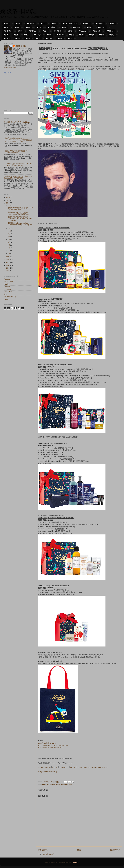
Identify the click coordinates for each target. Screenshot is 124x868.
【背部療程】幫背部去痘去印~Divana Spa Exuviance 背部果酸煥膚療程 (18, 164)
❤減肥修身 (31, 24)
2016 (8, 260)
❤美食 (18, 24)
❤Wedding (82, 31)
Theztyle (55, 767)
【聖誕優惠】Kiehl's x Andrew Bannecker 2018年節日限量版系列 (20, 224)
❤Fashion (60, 35)
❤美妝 (28, 27)
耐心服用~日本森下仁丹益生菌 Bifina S (17, 122)
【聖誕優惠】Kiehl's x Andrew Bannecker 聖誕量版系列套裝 (18, 213)
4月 (9, 248)
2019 (8, 200)
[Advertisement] (17, 92)
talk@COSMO (103, 767)
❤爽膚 (70, 31)
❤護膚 (6, 24)
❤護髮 (17, 27)
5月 (9, 245)
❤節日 (38, 38)
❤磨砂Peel (32, 31)
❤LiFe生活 (102, 27)
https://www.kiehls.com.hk (47, 743)
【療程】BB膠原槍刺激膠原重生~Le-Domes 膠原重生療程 (16, 152)
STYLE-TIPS (93, 767)
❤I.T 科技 (38, 35)
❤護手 (16, 35)
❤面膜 (112, 24)
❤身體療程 (77, 27)
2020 (8, 197)
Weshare (48, 767)
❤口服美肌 (52, 27)
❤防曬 (20, 31)
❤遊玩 (70, 38)
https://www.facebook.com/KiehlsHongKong (53, 745)
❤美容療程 (100, 24)
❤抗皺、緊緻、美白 (70, 24)
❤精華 (54, 24)
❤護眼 (64, 27)
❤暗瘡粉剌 (58, 31)
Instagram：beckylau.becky (47, 772)
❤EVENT (86, 24)
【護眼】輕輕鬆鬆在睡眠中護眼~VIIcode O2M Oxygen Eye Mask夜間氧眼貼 (20, 219)
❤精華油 (49, 38)
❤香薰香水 (110, 31)
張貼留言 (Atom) (48, 854)
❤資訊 (18, 38)
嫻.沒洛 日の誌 (8, 73)
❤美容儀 (7, 38)
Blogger (76, 863)
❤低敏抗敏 (96, 31)
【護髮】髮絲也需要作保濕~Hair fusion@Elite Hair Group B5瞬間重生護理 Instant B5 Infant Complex (18, 140)
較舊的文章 (115, 850)
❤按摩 (6, 35)
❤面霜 (39, 27)
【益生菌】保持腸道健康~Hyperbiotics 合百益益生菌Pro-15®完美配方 (18, 177)
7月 (9, 239)
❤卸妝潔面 (8, 31)
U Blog (79, 767)
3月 (9, 251)
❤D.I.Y (45, 31)
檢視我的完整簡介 (10, 68)
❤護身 (89, 27)
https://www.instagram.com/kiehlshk (50, 747)
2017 (8, 257)
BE (68, 767)
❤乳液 (26, 35)
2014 (8, 265)
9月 (9, 234)
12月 (9, 205)
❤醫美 (6, 27)
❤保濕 (43, 24)
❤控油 (102, 35)
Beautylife (62, 767)
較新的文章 (43, 850)
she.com (73, 767)
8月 (9, 237)
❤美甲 (49, 35)
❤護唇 (60, 38)
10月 (9, 231)
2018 (8, 203)
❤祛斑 (28, 38)
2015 (8, 262)
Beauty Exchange (10, 297)
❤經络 (112, 35)
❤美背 (92, 35)
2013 (8, 268)
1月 (9, 253)
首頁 (79, 850)
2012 (8, 271)
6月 (9, 242)
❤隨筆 (82, 35)
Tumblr (85, 767)
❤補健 (72, 35)
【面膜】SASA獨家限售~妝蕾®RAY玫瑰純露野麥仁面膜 (20, 209)
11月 (9, 228)
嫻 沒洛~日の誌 (18, 11)
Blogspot (41, 767)
